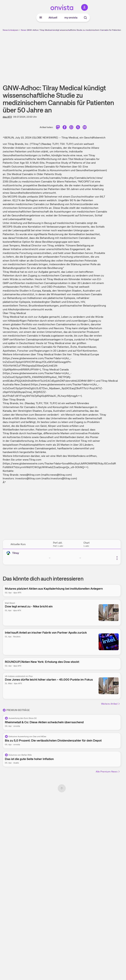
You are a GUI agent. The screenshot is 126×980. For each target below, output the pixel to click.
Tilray (16, 553)
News (24, 30)
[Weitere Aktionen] (117, 558)
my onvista (71, 18)
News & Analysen (11, 30)
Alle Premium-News (108, 772)
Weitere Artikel (111, 704)
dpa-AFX (7, 117)
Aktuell (53, 18)
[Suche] (85, 18)
